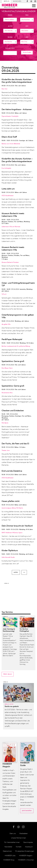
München (17, 1)
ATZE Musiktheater (8, 196)
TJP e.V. (4, 294)
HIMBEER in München (26, 860)
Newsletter (8, 847)
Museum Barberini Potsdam (10, 262)
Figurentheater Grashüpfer (10, 116)
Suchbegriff (10, 48)
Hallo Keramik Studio (8, 557)
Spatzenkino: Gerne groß (13, 361)
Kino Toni (4, 89)
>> (24, 572)
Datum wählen (9, 20)
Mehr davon (8, 674)
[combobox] (27, 20)
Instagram (35, 1)
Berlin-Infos (9, 704)
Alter (10, 26)
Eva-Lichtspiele (6, 168)
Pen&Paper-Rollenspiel (12, 340)
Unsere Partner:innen (18, 838)
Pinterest (31, 1)
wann (10, 15)
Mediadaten (24, 834)
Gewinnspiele (28, 842)
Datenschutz (7, 851)
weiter (16, 572)
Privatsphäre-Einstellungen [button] (25, 851)
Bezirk (10, 37)
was (27, 15)
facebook (27, 1)
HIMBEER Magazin (26, 856)
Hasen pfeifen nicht (11, 501)
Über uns (13, 834)
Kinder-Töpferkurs (10, 551)
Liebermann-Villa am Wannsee (11, 227)
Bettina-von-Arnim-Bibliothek (11, 144)
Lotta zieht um (8, 189)
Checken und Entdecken (13, 411)
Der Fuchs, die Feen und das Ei (15, 444)
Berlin (7, 1)
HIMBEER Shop (9, 860)
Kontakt (19, 847)
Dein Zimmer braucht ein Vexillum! (17, 526)
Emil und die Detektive (12, 471)
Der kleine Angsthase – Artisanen (17, 110)
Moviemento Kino (7, 393)
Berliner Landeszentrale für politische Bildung (16, 346)
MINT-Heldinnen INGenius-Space (12, 533)
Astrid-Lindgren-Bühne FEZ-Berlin (12, 508)
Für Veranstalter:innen (12, 842)
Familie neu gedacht (12, 706)
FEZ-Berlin (5, 423)
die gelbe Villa (6, 324)
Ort (27, 37)
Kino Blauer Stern (7, 368)
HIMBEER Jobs (10, 856)
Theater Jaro (6, 451)
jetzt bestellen (27, 811)
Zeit (27, 26)
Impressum (29, 847)
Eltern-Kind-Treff (9, 137)
